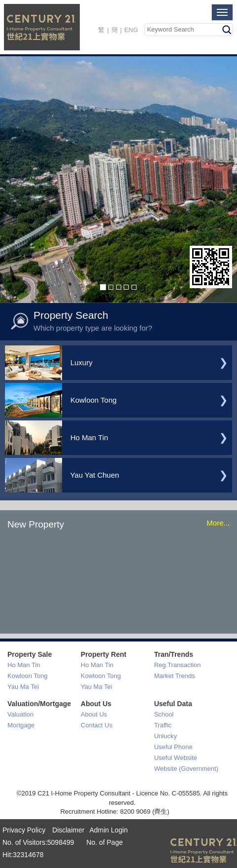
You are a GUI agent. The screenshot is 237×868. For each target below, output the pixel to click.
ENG (131, 30)
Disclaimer (67, 830)
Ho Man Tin (24, 665)
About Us (94, 714)
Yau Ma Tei (23, 687)
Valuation (20, 714)
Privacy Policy (24, 830)
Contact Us (97, 725)
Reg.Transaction (178, 665)
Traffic (163, 725)
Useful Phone (173, 747)
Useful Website (176, 758)
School (164, 714)
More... (218, 523)
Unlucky (166, 736)
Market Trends (175, 676)
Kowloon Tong (27, 676)
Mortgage (21, 725)
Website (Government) (186, 769)
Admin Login (108, 830)
